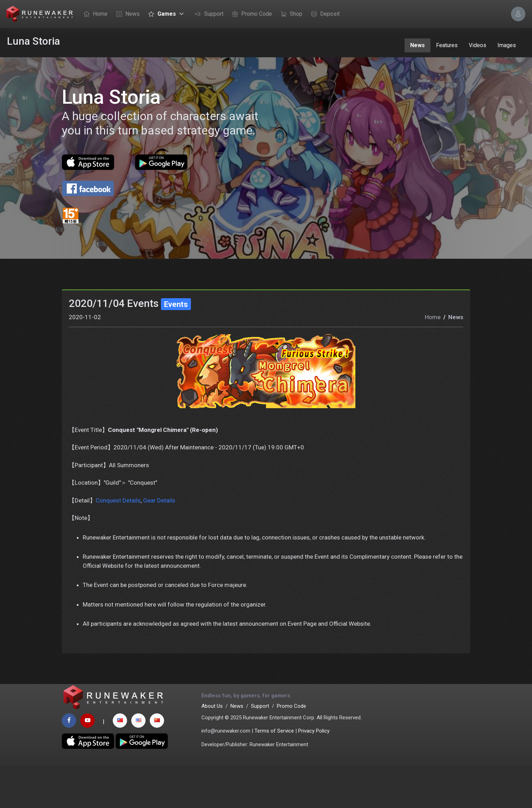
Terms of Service (274, 773)
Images (507, 45)
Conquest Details (118, 538)
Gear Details (159, 538)
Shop (290, 14)
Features (447, 45)
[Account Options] (518, 14)
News (126, 14)
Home (94, 14)
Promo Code (250, 14)
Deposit (324, 14)
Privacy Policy (314, 773)
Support (208, 14)
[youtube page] (87, 763)
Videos (478, 45)
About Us (212, 748)
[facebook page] (69, 763)
